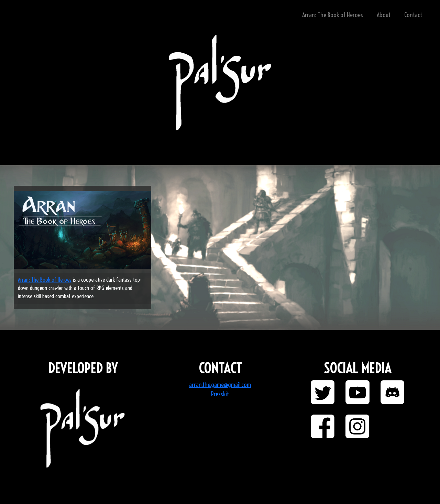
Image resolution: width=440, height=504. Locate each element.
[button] (323, 392)
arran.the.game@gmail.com (220, 385)
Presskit (220, 394)
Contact (413, 15)
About (384, 15)
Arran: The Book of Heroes (333, 15)
